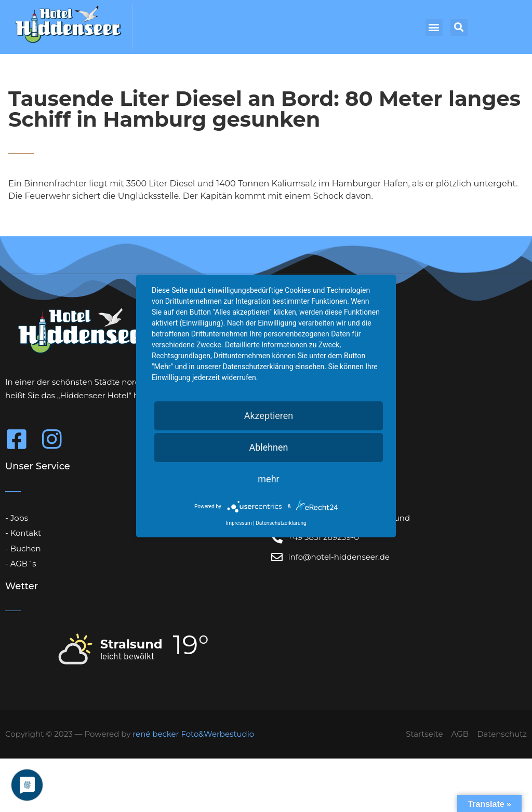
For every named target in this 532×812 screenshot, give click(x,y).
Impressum (238, 523)
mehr (268, 479)
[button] (434, 27)
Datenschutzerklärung (281, 523)
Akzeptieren (269, 416)
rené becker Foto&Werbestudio (193, 734)
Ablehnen (268, 447)
